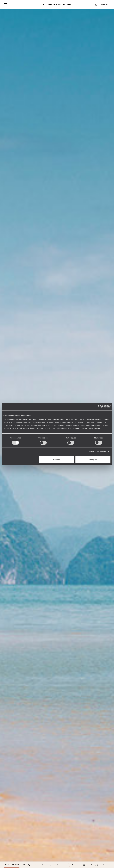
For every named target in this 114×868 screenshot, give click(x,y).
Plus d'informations (91, 428)
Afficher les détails (97, 452)
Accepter (93, 459)
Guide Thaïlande (12, 865)
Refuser (57, 459)
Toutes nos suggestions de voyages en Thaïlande (89, 865)
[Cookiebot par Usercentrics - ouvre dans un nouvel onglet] (100, 407)
